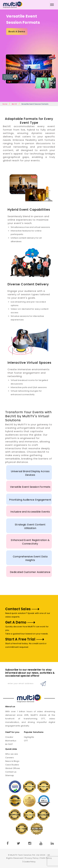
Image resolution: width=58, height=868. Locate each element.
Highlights (29, 737)
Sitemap (10, 775)
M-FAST (9, 744)
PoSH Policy (46, 858)
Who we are (12, 754)
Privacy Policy (32, 858)
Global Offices (13, 768)
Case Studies (12, 765)
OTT (26, 741)
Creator (9, 737)
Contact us (11, 772)
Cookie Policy (29, 862)
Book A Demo (17, 32)
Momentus (11, 741)
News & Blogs (12, 761)
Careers (10, 758)
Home (5, 104)
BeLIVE (14, 104)
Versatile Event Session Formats (35, 104)
